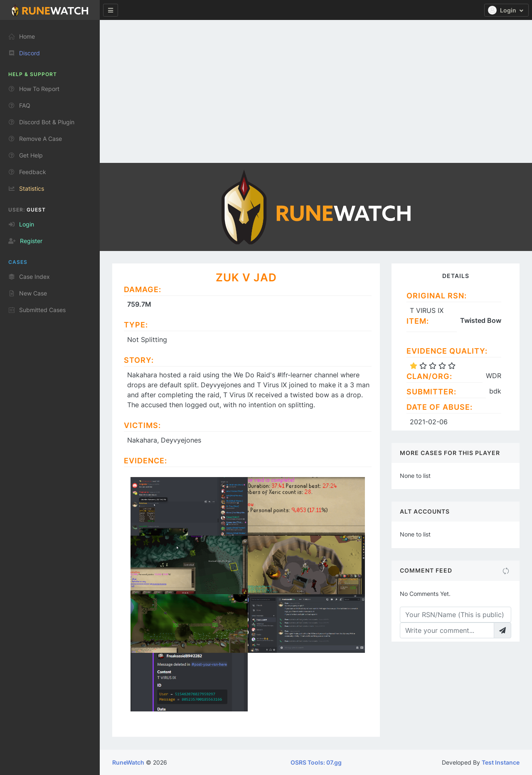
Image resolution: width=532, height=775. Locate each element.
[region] (50, 394)
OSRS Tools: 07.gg (316, 762)
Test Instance (501, 762)
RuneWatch (128, 762)
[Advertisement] (316, 71)
